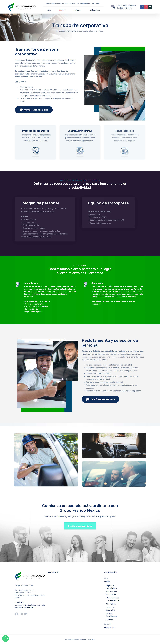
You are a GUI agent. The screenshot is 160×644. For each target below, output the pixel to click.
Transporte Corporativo (110, 609)
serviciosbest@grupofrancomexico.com (30, 605)
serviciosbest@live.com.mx (25, 607)
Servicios (62, 10)
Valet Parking (111, 604)
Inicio (49, 10)
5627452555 (20, 602)
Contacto (77, 10)
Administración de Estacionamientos (113, 599)
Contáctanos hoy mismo (34, 110)
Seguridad (109, 620)
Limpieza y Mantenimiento (111, 587)
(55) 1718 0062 (126, 8)
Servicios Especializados (111, 615)
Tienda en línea (94, 10)
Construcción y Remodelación (111, 593)
